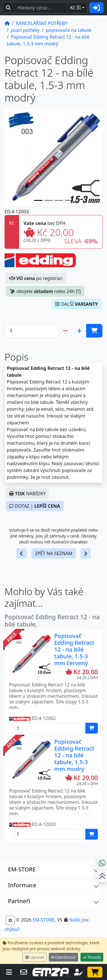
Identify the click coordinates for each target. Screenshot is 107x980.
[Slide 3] (69, 200)
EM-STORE (44, 920)
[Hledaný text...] (41, 8)
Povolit (92, 957)
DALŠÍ (77, 304)
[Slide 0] (38, 200)
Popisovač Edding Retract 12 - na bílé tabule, (52, 620)
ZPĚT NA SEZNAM (53, 553)
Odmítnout (63, 957)
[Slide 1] (49, 200)
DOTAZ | (35, 506)
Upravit (35, 957)
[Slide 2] (59, 200)
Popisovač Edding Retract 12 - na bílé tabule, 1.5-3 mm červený (74, 649)
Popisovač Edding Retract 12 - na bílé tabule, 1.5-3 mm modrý (74, 755)
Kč (76, 8)
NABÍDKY (27, 494)
